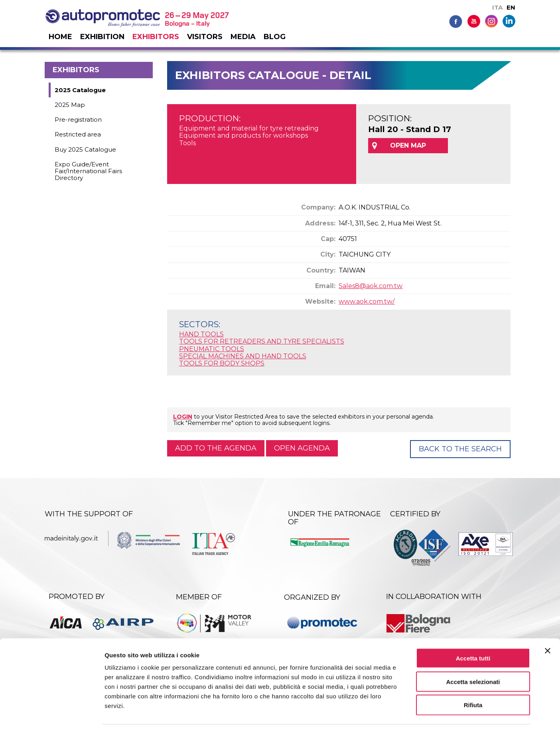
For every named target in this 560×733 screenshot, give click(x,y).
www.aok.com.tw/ (367, 301)
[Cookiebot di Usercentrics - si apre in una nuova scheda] (52, 717)
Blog (275, 37)
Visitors (205, 37)
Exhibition (102, 37)
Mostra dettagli (420, 717)
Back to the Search (460, 449)
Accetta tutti (473, 635)
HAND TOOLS (201, 334)
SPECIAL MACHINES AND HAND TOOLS (243, 356)
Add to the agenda (216, 448)
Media (243, 37)
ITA (497, 7)
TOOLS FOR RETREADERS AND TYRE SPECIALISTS (262, 341)
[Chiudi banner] (548, 628)
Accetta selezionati (473, 659)
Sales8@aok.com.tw (371, 286)
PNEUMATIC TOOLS (212, 349)
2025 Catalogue (80, 90)
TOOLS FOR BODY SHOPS (222, 363)
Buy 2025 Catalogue (85, 149)
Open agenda (302, 448)
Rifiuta (473, 682)
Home (60, 37)
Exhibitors (156, 37)
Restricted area (78, 134)
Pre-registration (78, 120)
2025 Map (70, 105)
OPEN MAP (408, 145)
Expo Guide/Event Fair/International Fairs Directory (88, 171)
